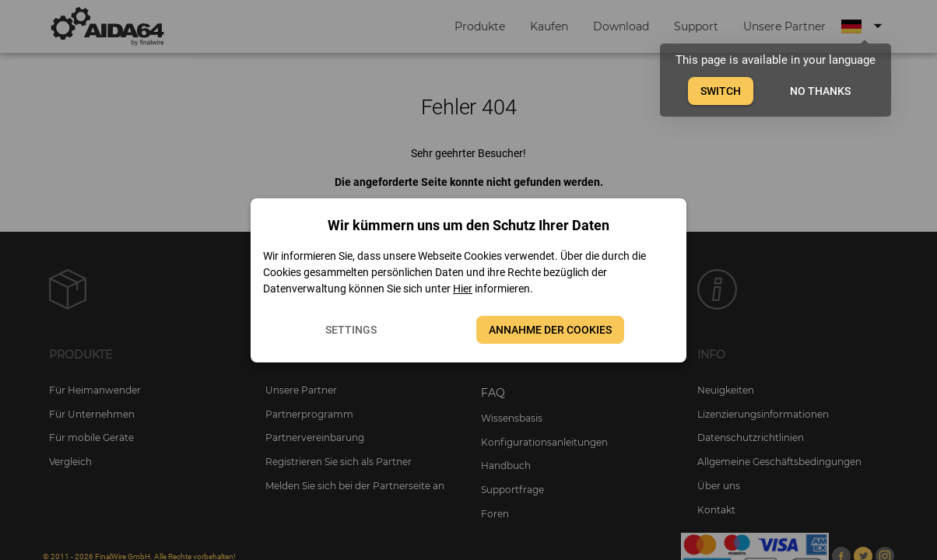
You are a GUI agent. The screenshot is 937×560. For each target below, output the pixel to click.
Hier (463, 289)
